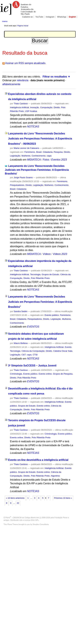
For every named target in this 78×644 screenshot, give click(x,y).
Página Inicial (23, 26)
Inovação (35, 107)
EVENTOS (33, 327)
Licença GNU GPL (31, 520)
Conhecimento (39, 156)
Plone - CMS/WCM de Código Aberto (21, 518)
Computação (46, 107)
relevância (23, 80)
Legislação (15, 156)
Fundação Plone (61, 518)
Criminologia (16, 374)
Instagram (50, 17)
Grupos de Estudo (50, 274)
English (72, 17)
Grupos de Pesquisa (63, 374)
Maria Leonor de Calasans (26, 148)
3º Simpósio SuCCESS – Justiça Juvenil (32, 366)
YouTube (39, 17)
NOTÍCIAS (33, 127)
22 (18, 503)
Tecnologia (35, 274)
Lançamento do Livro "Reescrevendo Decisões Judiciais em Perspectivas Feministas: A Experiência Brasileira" (40, 302)
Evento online (45, 374)
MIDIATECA (34, 160)
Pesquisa (58, 152)
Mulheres (26, 156)
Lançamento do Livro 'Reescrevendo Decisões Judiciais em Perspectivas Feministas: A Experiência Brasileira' (37, 170)
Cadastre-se (27, 17)
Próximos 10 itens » (63, 498)
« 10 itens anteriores (15, 498)
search (73, 21)
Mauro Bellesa (21, 343)
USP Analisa (31, 111)
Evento (68, 347)
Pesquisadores (17, 185)
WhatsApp (62, 17)
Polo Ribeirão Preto (40, 278)
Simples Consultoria (41, 524)
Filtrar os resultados (55, 77)
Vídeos (47, 254)
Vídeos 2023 (60, 254)
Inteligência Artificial (19, 107)
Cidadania (48, 152)
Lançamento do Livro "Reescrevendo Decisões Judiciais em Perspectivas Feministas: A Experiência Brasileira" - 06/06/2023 (40, 139)
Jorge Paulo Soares (23, 177)
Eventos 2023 (59, 160)
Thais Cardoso (21, 104)
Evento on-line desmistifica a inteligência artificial (38, 460)
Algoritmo (55, 476)
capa (49, 156)
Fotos (46, 160)
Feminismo (30, 152)
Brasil (39, 152)
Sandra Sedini (21, 311)
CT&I (35, 355)
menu (5, 21)
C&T (24, 355)
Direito (57, 107)
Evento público (52, 315)
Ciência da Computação (33, 351)
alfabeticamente (11, 84)
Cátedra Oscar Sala (63, 351)
